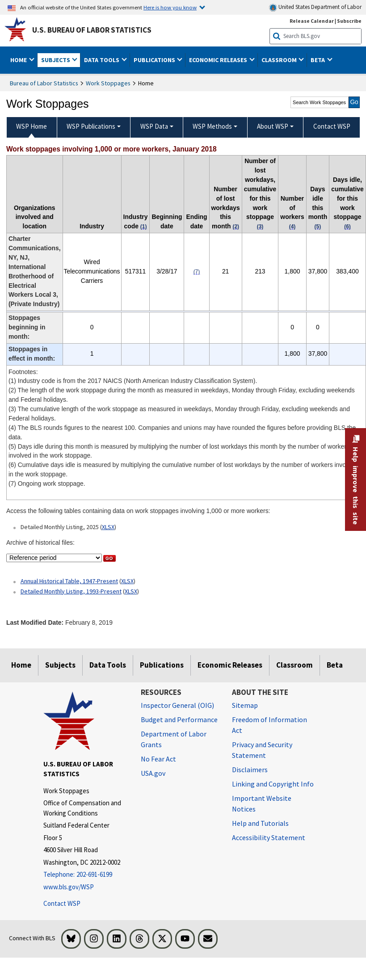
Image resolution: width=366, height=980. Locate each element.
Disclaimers (250, 770)
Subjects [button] (56, 60)
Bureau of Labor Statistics (44, 83)
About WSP (273, 126)
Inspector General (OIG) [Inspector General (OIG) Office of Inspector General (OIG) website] (177, 705)
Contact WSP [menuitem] (332, 126)
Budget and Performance (179, 719)
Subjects (60, 665)
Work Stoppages (108, 83)
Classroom (294, 665)
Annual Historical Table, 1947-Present (69, 581)
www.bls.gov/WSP (69, 887)
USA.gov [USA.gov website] (153, 773)
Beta (335, 665)
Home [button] (19, 60)
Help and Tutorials (260, 823)
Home (21, 665)
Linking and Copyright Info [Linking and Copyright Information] (273, 784)
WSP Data (154, 126)
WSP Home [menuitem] (32, 126)
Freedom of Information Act (269, 725)
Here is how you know (170, 7)
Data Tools (108, 665)
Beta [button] (318, 60)
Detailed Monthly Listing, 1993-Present (71, 591)
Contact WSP (62, 903)
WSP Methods (212, 126)
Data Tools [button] (102, 60)
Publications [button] (155, 60)
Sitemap (245, 705)
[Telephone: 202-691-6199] (85, 875)
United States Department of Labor (315, 7)
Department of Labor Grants (174, 739)
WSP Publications (91, 126)
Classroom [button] (280, 60)
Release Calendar (312, 21)
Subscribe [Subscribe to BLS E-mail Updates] (349, 21)
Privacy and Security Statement (262, 750)
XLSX (108, 527)
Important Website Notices (262, 803)
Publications (162, 665)
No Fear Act (158, 759)
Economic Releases (230, 665)
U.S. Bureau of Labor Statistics (92, 30)
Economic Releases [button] (219, 60)
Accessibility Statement (269, 837)
